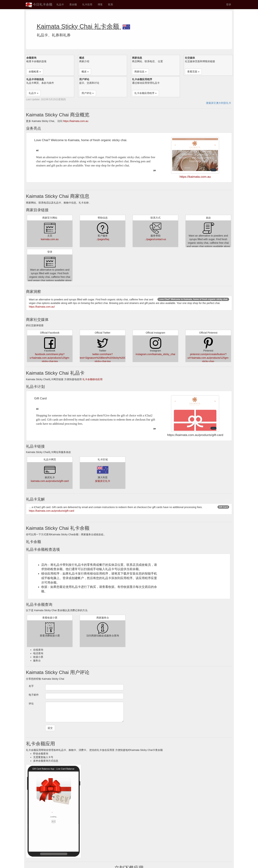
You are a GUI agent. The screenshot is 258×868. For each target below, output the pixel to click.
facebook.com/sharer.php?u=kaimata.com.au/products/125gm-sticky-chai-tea (50, 358)
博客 (100, 4)
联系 (111, 4)
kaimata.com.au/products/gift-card (50, 481)
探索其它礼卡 (103, 481)
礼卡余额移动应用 (92, 379)
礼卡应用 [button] (87, 4)
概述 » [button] (85, 72)
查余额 (73, 4)
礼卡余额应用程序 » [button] (145, 93)
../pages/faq (103, 239)
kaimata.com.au (50, 239)
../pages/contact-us (155, 239)
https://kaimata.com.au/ (42, 307)
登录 (229, 4)
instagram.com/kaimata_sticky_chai (155, 354)
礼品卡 (60, 4)
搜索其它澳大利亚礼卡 (219, 103)
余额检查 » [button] (35, 72)
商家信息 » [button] (140, 72)
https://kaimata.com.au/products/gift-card (52, 511)
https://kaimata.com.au (76, 121)
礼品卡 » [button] (34, 93)
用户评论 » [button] (88, 93)
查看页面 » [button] (193, 72)
